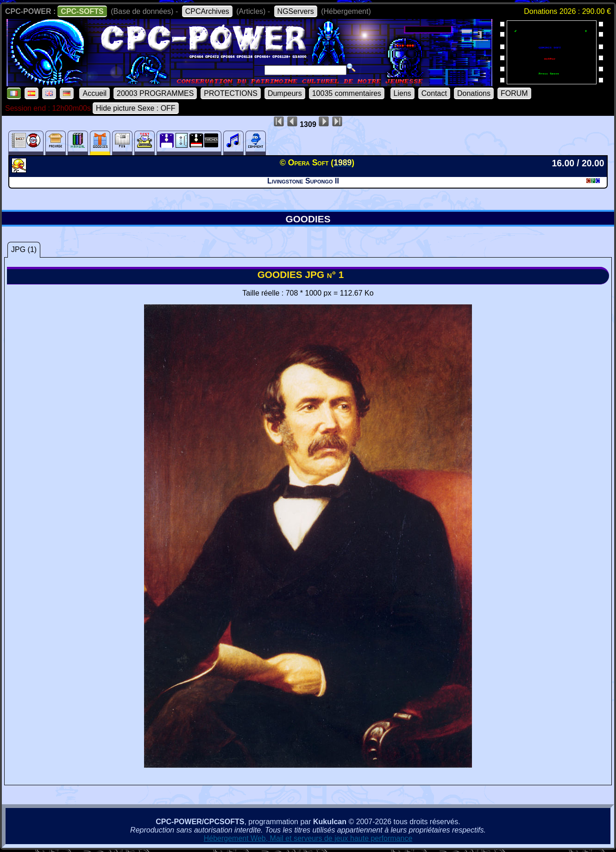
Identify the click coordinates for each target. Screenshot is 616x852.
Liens (402, 93)
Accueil (94, 93)
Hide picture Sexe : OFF (136, 108)
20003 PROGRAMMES (155, 93)
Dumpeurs (285, 93)
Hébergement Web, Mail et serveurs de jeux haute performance (308, 838)
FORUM (514, 93)
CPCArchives (207, 11)
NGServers (296, 11)
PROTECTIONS (231, 93)
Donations (474, 93)
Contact (434, 93)
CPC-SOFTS (82, 11)
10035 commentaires (347, 93)
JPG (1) (24, 249)
